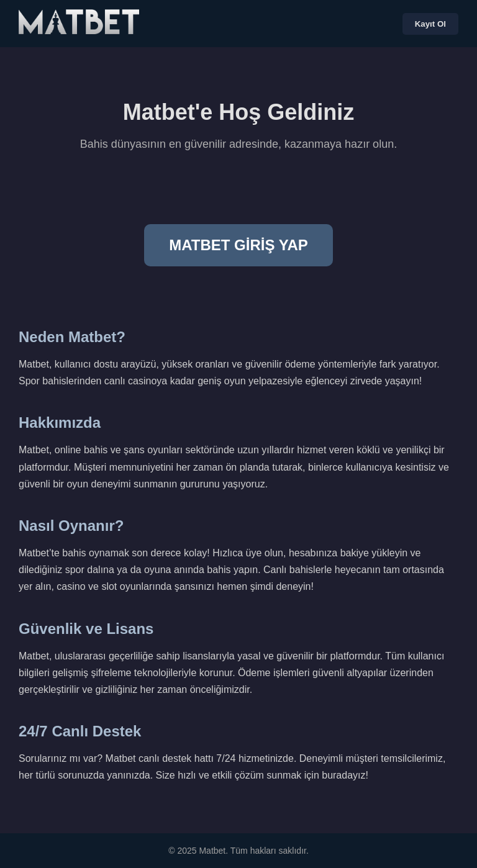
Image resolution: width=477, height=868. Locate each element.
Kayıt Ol (430, 24)
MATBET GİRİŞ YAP (238, 245)
